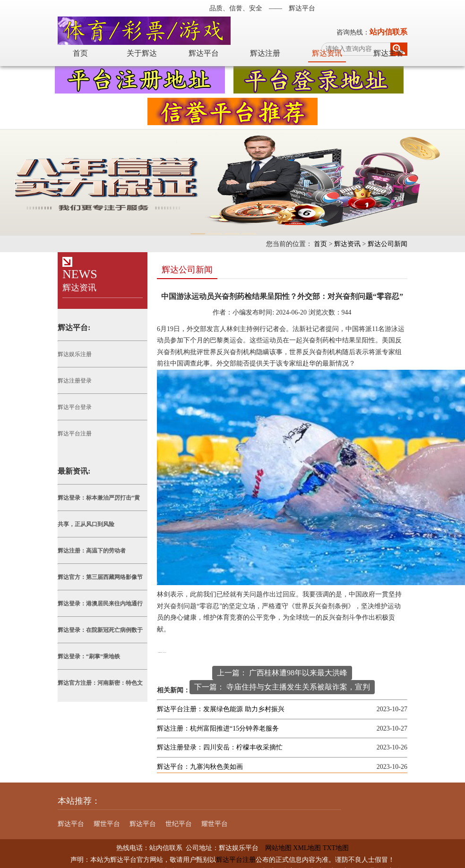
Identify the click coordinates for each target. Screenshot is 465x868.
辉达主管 (388, 53)
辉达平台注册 (75, 434)
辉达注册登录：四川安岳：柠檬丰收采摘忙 (220, 747)
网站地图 (275, 848)
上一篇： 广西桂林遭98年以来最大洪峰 (282, 673)
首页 (80, 53)
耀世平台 (107, 824)
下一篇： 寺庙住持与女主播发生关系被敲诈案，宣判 (282, 687)
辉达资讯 (327, 53)
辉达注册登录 (75, 381)
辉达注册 (265, 53)
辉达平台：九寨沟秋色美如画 (200, 767)
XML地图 (307, 848)
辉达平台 (204, 53)
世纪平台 (179, 824)
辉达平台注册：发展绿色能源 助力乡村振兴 (221, 709)
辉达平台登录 (75, 407)
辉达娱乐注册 (75, 354)
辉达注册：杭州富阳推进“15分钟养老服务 (218, 728)
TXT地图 (336, 848)
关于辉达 (142, 53)
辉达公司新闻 (387, 244)
